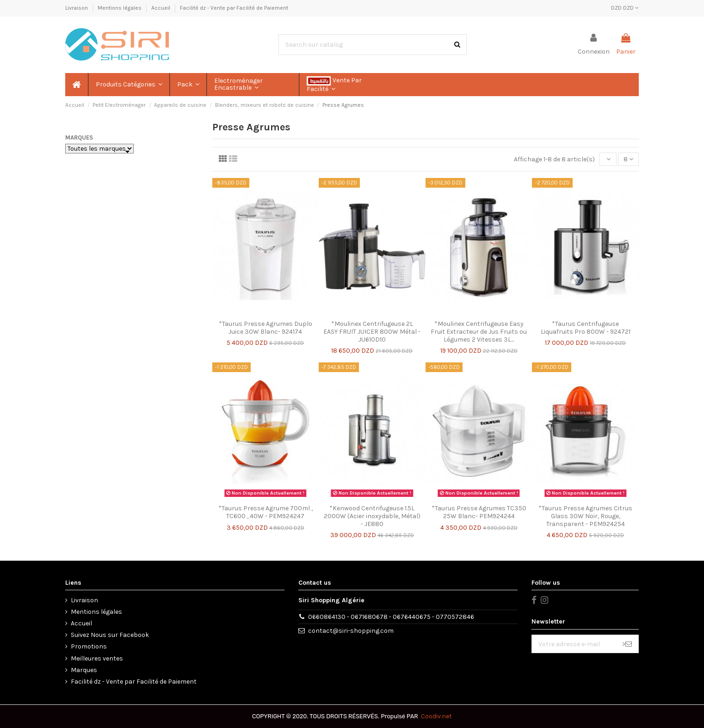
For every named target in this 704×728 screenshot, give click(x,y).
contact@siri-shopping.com (351, 631)
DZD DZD (625, 8)
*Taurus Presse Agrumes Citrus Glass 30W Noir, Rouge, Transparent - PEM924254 (585, 516)
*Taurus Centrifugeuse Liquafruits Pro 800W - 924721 (586, 328)
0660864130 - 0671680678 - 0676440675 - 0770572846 (391, 617)
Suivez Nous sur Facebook (110, 635)
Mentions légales (120, 8)
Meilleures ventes (97, 658)
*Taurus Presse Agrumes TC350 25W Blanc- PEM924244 (479, 512)
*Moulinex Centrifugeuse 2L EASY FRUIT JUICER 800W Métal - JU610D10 (372, 332)
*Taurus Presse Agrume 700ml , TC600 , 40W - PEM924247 (266, 512)
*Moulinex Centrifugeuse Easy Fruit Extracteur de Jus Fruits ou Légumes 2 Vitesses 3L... (479, 332)
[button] (129, 85)
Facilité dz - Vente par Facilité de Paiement (234, 8)
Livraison (77, 8)
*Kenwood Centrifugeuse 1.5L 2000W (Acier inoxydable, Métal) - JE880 (372, 516)
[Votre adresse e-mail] (574, 644)
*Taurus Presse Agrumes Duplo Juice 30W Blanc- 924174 (266, 328)
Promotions (89, 646)
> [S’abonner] (627, 644)
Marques (79, 138)
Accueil (161, 8)
